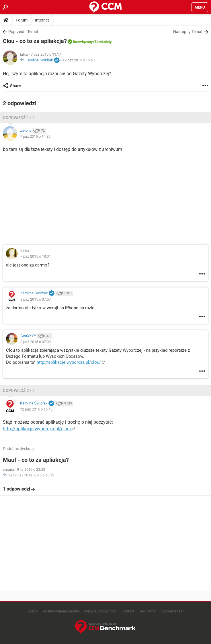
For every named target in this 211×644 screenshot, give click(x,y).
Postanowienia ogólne (61, 611)
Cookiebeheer (172, 611)
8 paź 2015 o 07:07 (36, 299)
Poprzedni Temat (23, 32)
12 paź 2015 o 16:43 (79, 60)
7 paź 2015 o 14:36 (35, 136)
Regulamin (147, 611)
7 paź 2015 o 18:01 (36, 256)
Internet (42, 20)
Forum (22, 20)
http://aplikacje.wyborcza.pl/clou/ (69, 362)
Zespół (33, 611)
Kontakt (128, 611)
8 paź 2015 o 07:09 (36, 342)
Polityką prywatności (100, 611)
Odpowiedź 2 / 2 (19, 390)
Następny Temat (188, 32)
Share (15, 86)
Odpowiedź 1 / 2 (19, 118)
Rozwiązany (83, 42)
